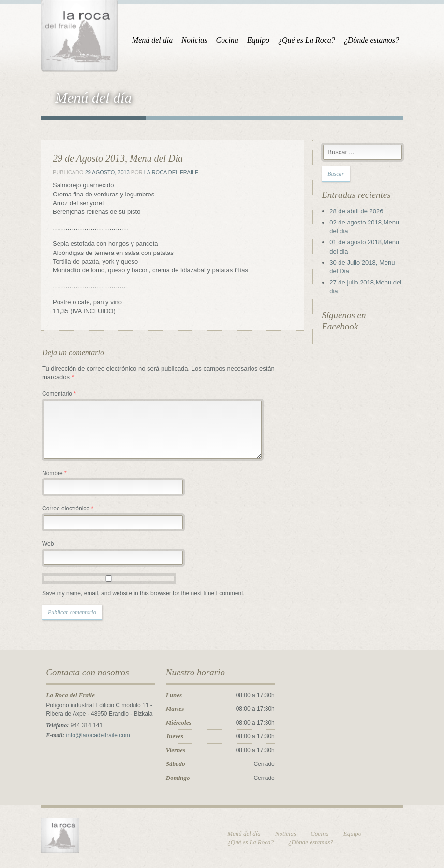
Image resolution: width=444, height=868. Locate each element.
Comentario (59, 394)
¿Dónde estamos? (371, 40)
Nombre (54, 473)
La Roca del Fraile (171, 172)
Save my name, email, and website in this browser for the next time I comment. (143, 593)
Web (48, 544)
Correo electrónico (68, 509)
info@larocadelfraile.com (98, 735)
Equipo (258, 40)
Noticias (194, 40)
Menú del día (152, 40)
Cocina (227, 40)
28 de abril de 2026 (356, 211)
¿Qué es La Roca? (307, 40)
